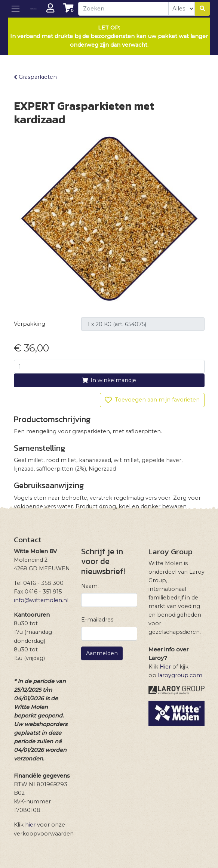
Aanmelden (102, 653)
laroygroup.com (180, 675)
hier (30, 825)
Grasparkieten (35, 77)
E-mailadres (97, 620)
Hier (165, 667)
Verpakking (30, 324)
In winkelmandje (109, 380)
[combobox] (123, 9)
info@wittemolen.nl (41, 600)
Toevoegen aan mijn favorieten (152, 400)
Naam (89, 586)
